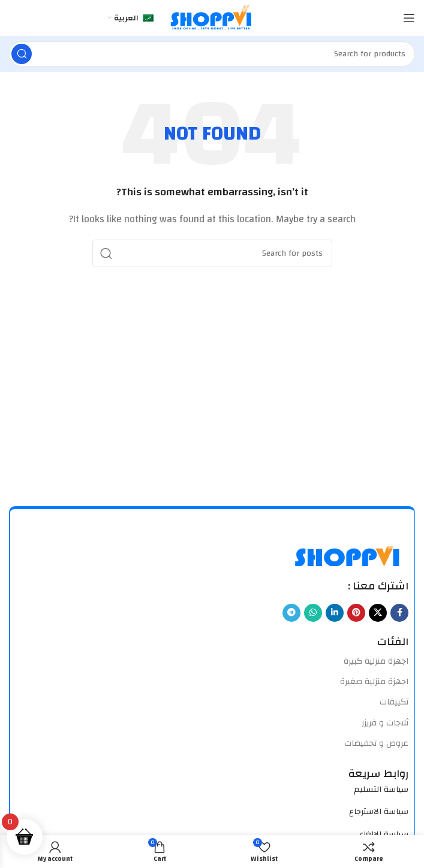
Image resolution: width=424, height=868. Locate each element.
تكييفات (394, 702)
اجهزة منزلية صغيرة (374, 682)
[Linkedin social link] (335, 613)
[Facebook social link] (399, 613)
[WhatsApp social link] (313, 613)
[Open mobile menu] (409, 18)
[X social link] (378, 613)
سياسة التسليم (381, 790)
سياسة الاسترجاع (379, 812)
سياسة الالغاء (384, 834)
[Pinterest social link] (356, 613)
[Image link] (348, 555)
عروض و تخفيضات (376, 743)
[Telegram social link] (291, 613)
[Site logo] (212, 18)
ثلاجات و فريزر (385, 723)
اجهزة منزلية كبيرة (376, 661)
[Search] (212, 54)
